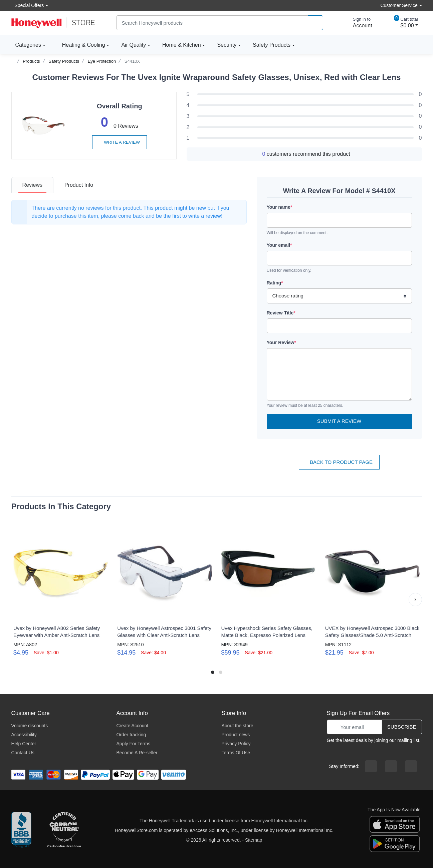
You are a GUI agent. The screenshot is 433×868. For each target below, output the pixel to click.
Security (227, 45)
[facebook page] (371, 766)
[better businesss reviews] (21, 830)
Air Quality (134, 45)
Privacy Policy (236, 744)
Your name (280, 207)
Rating (275, 283)
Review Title (281, 313)
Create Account (132, 726)
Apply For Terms (133, 744)
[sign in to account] (358, 23)
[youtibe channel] (411, 766)
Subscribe (402, 727)
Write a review (120, 142)
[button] (415, 600)
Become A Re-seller (137, 753)
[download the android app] (395, 843)
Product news (236, 735)
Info (79, 185)
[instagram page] (391, 766)
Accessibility (24, 735)
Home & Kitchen (182, 45)
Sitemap (254, 840)
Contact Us (23, 753)
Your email (279, 245)
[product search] (315, 23)
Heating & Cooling (84, 45)
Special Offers (28, 5)
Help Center (24, 744)
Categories (26, 45)
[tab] (32, 185)
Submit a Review (339, 421)
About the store (237, 726)
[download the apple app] (395, 824)
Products (31, 61)
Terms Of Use (236, 753)
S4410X (132, 61)
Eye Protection (102, 61)
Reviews (32, 185)
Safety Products (272, 45)
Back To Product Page (339, 462)
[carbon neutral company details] (64, 830)
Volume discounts (30, 726)
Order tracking (131, 735)
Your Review (281, 342)
